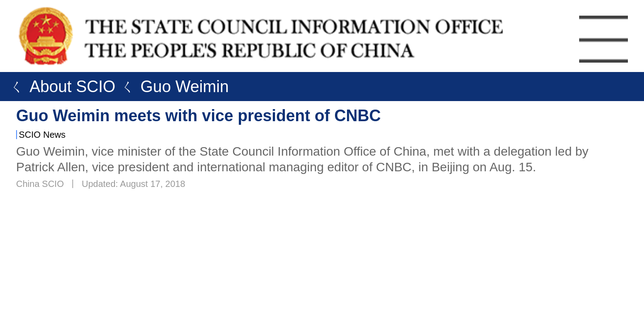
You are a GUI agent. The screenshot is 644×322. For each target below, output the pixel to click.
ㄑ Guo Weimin (172, 87)
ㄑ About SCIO (60, 87)
